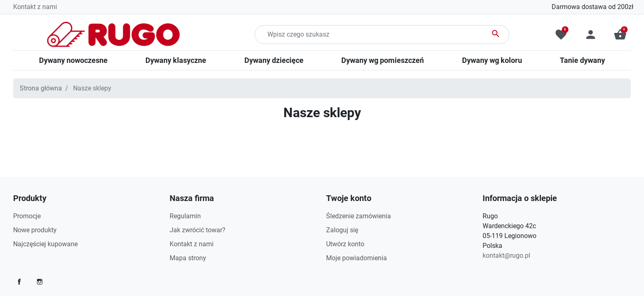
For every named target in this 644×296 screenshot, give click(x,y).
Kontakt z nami (35, 7)
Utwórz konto (345, 244)
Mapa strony (188, 258)
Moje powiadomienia (356, 258)
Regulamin (185, 216)
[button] (620, 35)
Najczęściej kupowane (45, 244)
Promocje (27, 216)
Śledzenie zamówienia (359, 216)
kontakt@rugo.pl (506, 256)
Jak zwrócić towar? (198, 230)
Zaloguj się (342, 230)
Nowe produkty (35, 230)
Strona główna (41, 88)
